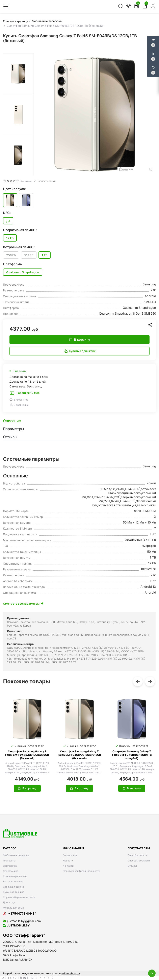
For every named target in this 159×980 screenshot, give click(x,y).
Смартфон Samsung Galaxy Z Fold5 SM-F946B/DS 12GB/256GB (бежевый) (27, 755)
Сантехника (10, 866)
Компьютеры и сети (15, 876)
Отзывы (132, 866)
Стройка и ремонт (14, 887)
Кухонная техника (14, 892)
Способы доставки (139, 861)
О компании (70, 855)
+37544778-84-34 (20, 913)
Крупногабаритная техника (19, 897)
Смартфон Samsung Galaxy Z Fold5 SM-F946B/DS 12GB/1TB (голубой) (132, 755)
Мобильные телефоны (16, 855)
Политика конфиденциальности (81, 871)
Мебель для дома (13, 908)
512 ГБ (29, 255)
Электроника (11, 871)
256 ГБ (11, 255)
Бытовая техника (13, 881)
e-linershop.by (71, 973)
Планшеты (9, 861)
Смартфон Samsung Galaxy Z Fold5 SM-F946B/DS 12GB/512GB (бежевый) (79, 755)
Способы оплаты (137, 855)
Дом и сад (9, 902)
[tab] (79, 421)
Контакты (68, 866)
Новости (68, 861)
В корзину (80, 340)
